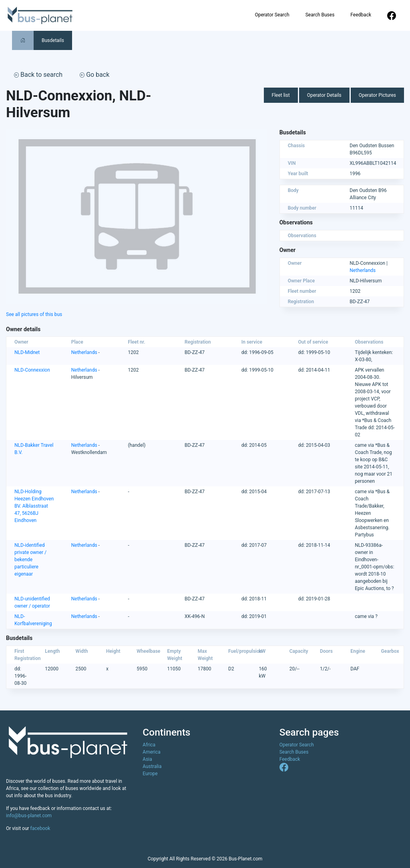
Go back (94, 75)
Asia (147, 759)
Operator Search (272, 15)
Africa (149, 745)
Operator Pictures (377, 95)
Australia (152, 766)
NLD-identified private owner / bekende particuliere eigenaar (30, 560)
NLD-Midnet (27, 352)
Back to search (38, 75)
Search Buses (320, 15)
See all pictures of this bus (34, 314)
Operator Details (324, 95)
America (152, 752)
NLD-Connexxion (32, 370)
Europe (150, 774)
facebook (40, 828)
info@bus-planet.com (29, 816)
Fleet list (281, 95)
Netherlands (363, 270)
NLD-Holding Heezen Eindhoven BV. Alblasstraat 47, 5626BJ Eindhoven (34, 506)
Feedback (361, 15)
